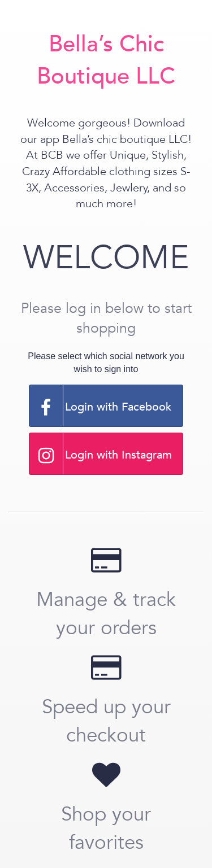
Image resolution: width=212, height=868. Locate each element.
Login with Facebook (101, 406)
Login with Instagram (101, 454)
